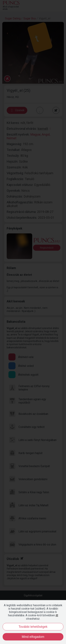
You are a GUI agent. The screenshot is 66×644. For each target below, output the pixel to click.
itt (57, 615)
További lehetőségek (33, 627)
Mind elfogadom (33, 637)
